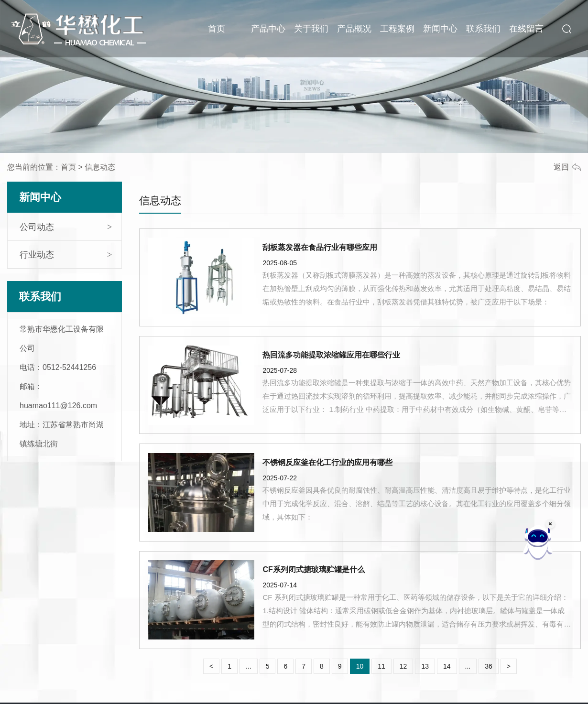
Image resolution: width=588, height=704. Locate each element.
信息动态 (160, 200)
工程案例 (397, 29)
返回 (561, 167)
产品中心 (268, 29)
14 (447, 666)
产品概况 (354, 29)
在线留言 (526, 29)
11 (381, 666)
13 (425, 666)
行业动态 (37, 255)
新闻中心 (440, 29)
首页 (217, 29)
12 (403, 666)
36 (489, 666)
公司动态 (37, 227)
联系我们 (483, 29)
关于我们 (311, 29)
